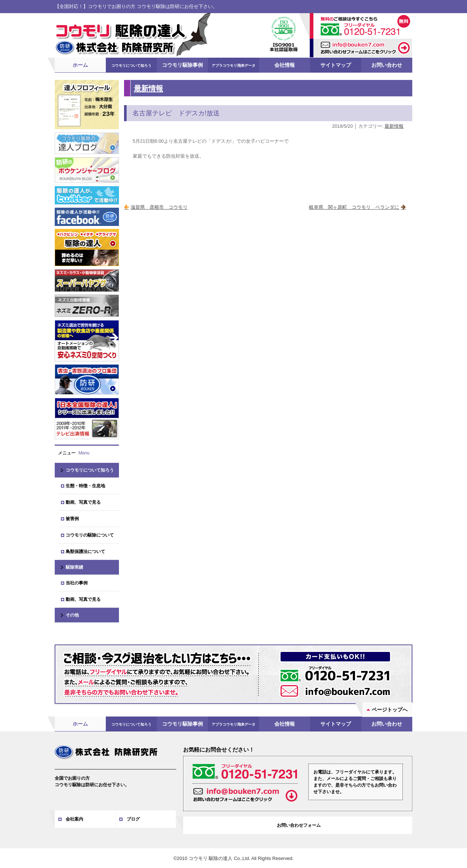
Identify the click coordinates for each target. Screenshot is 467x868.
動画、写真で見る (83, 502)
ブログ (133, 819)
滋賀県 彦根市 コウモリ (159, 207)
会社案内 (74, 819)
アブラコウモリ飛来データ (233, 65)
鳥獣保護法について (85, 551)
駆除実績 (74, 567)
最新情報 (148, 88)
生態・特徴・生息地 (85, 485)
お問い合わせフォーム (299, 825)
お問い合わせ (387, 65)
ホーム (80, 65)
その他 (72, 615)
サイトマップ (336, 65)
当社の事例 (77, 583)
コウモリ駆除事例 (182, 65)
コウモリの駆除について (90, 535)
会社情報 (285, 65)
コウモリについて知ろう (131, 65)
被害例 (72, 518)
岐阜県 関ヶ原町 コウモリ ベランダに (354, 207)
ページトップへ (390, 709)
